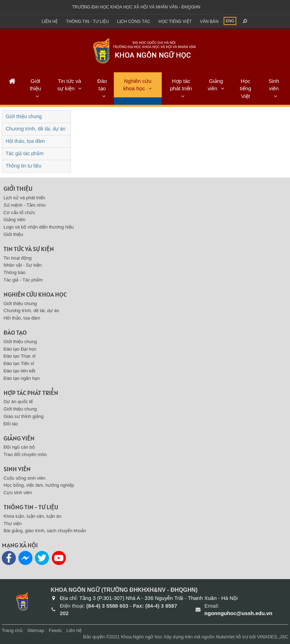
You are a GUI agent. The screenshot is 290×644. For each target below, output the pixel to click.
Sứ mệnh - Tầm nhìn (25, 205)
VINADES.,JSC (273, 637)
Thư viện (13, 524)
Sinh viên (274, 85)
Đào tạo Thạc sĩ (20, 356)
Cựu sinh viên (18, 493)
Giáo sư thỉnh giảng (24, 416)
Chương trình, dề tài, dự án (36, 129)
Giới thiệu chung (24, 116)
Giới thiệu (35, 85)
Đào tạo (102, 85)
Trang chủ (12, 630)
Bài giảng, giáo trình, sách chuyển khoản (45, 531)
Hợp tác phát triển (181, 85)
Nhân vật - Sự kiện (23, 265)
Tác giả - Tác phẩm (23, 280)
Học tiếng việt (175, 22)
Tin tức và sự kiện (69, 85)
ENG (230, 21)
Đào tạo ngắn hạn (22, 378)
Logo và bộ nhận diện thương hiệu (39, 227)
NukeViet (225, 637)
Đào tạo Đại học (20, 349)
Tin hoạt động (18, 258)
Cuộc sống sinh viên (24, 478)
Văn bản (209, 22)
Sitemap (36, 630)
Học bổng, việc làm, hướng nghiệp (39, 485)
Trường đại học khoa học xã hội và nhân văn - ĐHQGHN (136, 7)
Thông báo (14, 272)
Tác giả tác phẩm (25, 153)
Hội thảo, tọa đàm (25, 141)
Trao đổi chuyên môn (25, 454)
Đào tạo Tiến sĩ (19, 363)
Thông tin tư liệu (23, 166)
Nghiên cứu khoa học (137, 85)
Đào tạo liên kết (19, 371)
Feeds (55, 630)
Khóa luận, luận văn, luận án (32, 516)
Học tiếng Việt (246, 89)
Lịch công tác (134, 22)
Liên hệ (50, 22)
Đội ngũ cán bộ (19, 447)
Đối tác (11, 424)
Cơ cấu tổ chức (19, 212)
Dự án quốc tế (18, 402)
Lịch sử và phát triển (24, 198)
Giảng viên (215, 85)
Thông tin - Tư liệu (87, 22)
